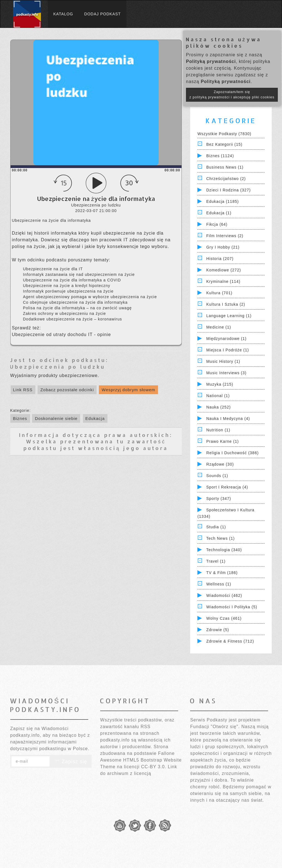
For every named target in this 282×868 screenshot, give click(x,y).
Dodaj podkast (103, 14)
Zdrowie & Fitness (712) (230, 641)
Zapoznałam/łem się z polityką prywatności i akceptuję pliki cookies (232, 95)
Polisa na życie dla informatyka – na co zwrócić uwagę (78, 308)
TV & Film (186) (222, 573)
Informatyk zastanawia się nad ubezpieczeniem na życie (79, 274)
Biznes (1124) (220, 156)
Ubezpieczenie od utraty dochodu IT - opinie (62, 335)
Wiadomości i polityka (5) (232, 607)
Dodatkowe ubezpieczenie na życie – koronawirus (73, 319)
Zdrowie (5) (218, 630)
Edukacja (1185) (223, 201)
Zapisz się (71, 762)
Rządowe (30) (220, 464)
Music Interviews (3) (226, 373)
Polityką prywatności (211, 61)
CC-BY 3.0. (154, 767)
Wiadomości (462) (224, 595)
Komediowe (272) (224, 270)
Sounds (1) (217, 476)
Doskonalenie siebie (56, 418)
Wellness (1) (219, 584)
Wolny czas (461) (224, 618)
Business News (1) (225, 167)
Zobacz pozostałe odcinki (67, 390)
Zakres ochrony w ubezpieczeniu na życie (65, 313)
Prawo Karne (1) (223, 441)
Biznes (20, 418)
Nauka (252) (219, 407)
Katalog (63, 14)
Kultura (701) (219, 293)
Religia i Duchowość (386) (232, 453)
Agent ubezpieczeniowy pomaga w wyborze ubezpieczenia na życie (90, 297)
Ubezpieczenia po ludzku (57, 367)
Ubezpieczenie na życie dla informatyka (52, 220)
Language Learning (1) (229, 316)
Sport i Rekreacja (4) (227, 487)
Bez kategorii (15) (224, 144)
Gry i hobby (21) (223, 247)
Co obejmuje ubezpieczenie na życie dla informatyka (75, 302)
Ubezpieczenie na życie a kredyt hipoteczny (67, 286)
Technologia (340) (224, 550)
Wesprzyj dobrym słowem (128, 390)
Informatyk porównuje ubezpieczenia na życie (68, 291)
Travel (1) (216, 561)
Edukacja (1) (219, 213)
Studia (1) (216, 527)
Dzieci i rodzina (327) (229, 190)
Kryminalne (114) (223, 281)
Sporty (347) (219, 499)
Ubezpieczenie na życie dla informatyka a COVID (72, 280)
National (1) (218, 396)
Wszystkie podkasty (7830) (224, 134)
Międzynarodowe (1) (226, 339)
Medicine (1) (219, 327)
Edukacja (95, 418)
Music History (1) (223, 361)
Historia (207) (220, 259)
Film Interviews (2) (225, 236)
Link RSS (23, 390)
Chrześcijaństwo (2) (226, 179)
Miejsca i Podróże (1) (228, 350)
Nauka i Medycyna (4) (228, 419)
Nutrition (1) (218, 430)
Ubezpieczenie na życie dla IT (53, 269)
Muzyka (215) (220, 384)
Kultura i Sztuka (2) (226, 304)
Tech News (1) (220, 538)
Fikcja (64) (217, 224)
